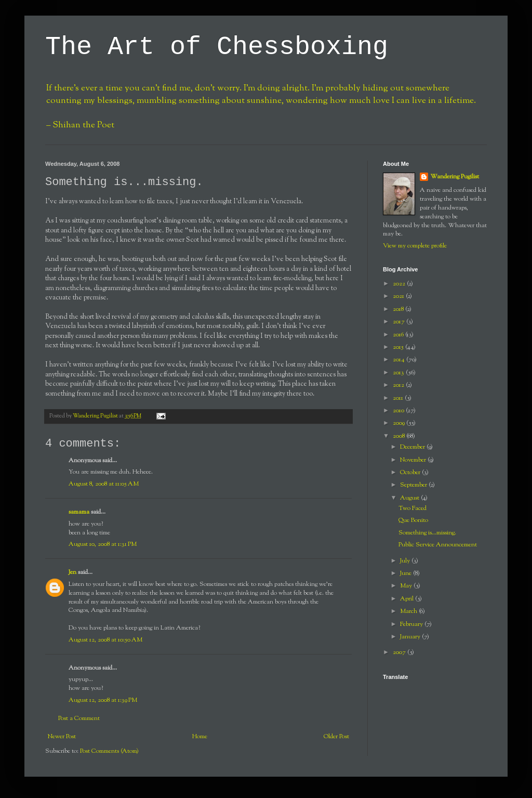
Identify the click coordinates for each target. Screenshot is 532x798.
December (413, 447)
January (411, 637)
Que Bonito (413, 520)
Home (200, 737)
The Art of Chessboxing (217, 47)
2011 (399, 398)
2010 (399, 411)
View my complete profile (415, 246)
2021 (399, 296)
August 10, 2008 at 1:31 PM (103, 544)
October (411, 473)
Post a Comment (79, 718)
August (410, 498)
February (412, 624)
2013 (399, 373)
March (409, 611)
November (414, 460)
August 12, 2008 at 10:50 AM (105, 640)
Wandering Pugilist (455, 177)
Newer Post (62, 737)
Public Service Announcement (438, 545)
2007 (400, 652)
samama (79, 512)
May (407, 586)
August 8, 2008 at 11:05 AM (104, 484)
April (408, 599)
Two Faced (413, 508)
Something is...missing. (427, 533)
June (407, 573)
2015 (399, 347)
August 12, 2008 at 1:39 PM (103, 700)
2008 (400, 436)
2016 (399, 335)
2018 (399, 309)
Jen (72, 572)
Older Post (336, 737)
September (414, 485)
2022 (400, 284)
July (406, 561)
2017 (400, 322)
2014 (400, 360)
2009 (400, 423)
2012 (399, 385)
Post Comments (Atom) (109, 751)
